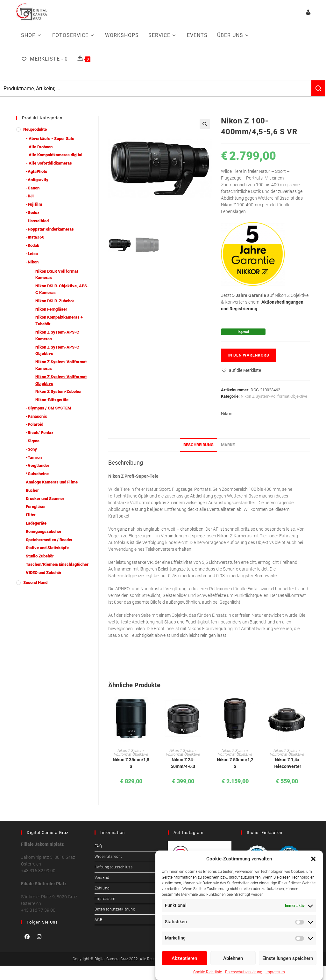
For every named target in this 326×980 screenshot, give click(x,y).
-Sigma (33, 441)
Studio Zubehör (40, 556)
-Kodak (32, 245)
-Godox (33, 213)
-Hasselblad (37, 221)
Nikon (227, 414)
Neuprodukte (35, 129)
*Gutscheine (37, 474)
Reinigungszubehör (44, 531)
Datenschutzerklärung (244, 972)
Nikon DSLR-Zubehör (55, 301)
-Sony (31, 449)
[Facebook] (27, 937)
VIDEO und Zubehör (44, 573)
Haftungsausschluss (114, 867)
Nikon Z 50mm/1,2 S (235, 763)
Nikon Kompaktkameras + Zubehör (59, 321)
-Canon (33, 188)
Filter (31, 515)
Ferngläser (36, 507)
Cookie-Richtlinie (208, 972)
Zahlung (102, 888)
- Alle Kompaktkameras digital (54, 155)
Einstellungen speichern (288, 958)
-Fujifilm (34, 204)
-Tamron (34, 457)
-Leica (32, 254)
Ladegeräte (36, 523)
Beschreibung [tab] (198, 445)
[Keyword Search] (156, 88)
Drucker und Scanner (45, 499)
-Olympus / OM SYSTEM (48, 408)
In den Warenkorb (248, 355)
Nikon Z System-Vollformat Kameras (61, 365)
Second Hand (35, 582)
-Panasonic (36, 416)
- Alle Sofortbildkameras (49, 163)
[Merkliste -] (44, 59)
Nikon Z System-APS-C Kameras (57, 335)
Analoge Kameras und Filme (52, 482)
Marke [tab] (228, 445)
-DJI (30, 196)
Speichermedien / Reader (49, 540)
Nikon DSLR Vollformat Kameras (57, 275)
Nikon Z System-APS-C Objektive (57, 350)
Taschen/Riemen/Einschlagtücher (57, 564)
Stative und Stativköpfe (47, 548)
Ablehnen (233, 958)
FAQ (98, 846)
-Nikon (32, 262)
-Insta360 (35, 237)
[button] (313, 859)
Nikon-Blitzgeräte (52, 400)
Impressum (275, 972)
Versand (102, 878)
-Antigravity (37, 180)
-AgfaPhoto (36, 171)
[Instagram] (39, 937)
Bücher (32, 490)
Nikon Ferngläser (51, 309)
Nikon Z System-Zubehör (59, 391)
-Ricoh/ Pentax (40, 433)
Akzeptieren (184, 958)
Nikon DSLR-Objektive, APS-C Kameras (62, 289)
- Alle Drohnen (39, 147)
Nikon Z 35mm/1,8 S (131, 763)
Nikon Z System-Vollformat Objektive (274, 396)
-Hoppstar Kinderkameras (50, 229)
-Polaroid (35, 424)
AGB (99, 920)
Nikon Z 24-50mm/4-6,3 (183, 763)
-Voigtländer (38, 465)
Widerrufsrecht (108, 857)
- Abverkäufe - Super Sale (50, 139)
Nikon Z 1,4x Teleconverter (287, 763)
